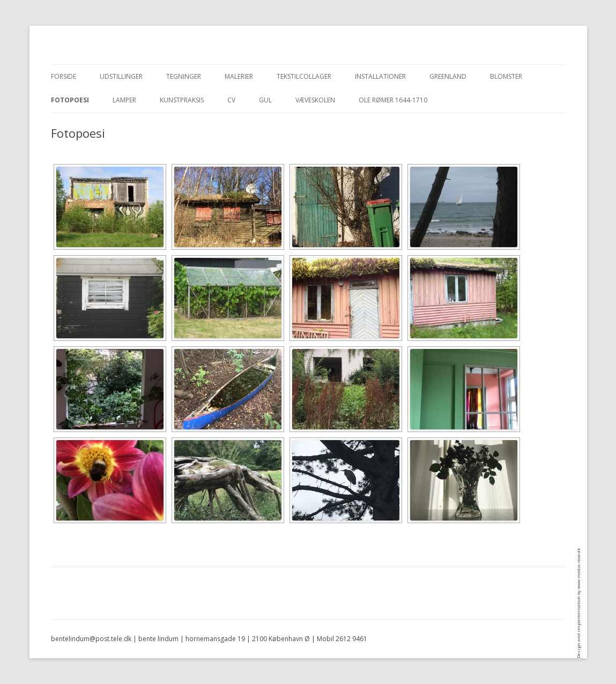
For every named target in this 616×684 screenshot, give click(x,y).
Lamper (124, 100)
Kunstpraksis (182, 100)
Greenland (448, 76)
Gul (265, 100)
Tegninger (184, 76)
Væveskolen (315, 100)
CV (231, 100)
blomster (506, 76)
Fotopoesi (70, 100)
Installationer (380, 76)
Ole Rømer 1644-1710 (393, 100)
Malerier (239, 76)
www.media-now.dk (578, 568)
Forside (64, 76)
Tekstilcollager (304, 76)
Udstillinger (121, 76)
